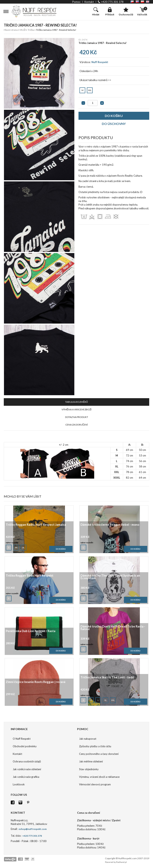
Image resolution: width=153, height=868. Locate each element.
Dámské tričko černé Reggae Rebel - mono (110, 525)
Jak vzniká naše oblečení (27, 769)
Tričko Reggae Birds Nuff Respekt (29, 576)
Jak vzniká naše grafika (26, 777)
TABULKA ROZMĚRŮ (76, 402)
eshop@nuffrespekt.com (32, 829)
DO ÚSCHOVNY (114, 124)
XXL (90, 89)
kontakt (89, 2)
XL (24, 547)
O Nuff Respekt (22, 739)
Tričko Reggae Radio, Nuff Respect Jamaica (36, 525)
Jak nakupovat (88, 739)
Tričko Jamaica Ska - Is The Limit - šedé (107, 677)
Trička (31, 30)
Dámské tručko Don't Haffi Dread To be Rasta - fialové (113, 628)
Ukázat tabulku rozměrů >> (95, 80)
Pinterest (28, 802)
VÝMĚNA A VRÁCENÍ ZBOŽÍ (76, 409)
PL (142, 2)
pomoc (76, 2)
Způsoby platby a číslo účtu (95, 746)
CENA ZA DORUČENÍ (77, 425)
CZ (132, 2)
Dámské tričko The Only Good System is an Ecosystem (110, 577)
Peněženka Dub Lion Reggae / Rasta (30, 631)
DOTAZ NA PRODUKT (77, 417)
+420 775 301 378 (112, 2)
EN (148, 2)
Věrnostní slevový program (95, 784)
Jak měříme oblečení (91, 761)
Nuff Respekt (100, 62)
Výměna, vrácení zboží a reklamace (99, 777)
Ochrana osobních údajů (27, 761)
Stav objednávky (89, 769)
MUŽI (23, 30)
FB (13, 802)
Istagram (20, 802)
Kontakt (17, 754)
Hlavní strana (11, 30)
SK (137, 2)
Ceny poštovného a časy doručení (99, 754)
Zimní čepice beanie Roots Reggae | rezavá (35, 682)
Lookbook (19, 784)
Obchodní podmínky (25, 746)
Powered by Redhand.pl (116, 862)
